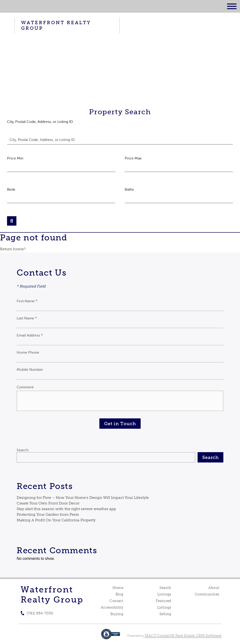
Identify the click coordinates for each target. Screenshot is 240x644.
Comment (25, 387)
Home (118, 588)
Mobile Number (30, 369)
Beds (11, 189)
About (214, 588)
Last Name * (27, 318)
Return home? (13, 249)
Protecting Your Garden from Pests (48, 514)
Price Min (15, 158)
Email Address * (30, 335)
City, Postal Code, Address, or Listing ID (40, 121)
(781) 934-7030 (40, 613)
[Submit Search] (12, 221)
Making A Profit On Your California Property (56, 520)
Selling (165, 614)
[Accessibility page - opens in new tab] (111, 636)
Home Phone (28, 352)
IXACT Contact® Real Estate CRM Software (183, 635)
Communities (207, 594)
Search (22, 450)
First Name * (27, 301)
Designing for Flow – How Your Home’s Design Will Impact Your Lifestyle (83, 498)
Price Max (133, 158)
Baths (129, 189)
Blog (120, 594)
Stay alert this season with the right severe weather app (66, 509)
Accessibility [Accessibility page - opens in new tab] (112, 607)
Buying (117, 614)
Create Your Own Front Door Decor (48, 503)
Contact (116, 601)
